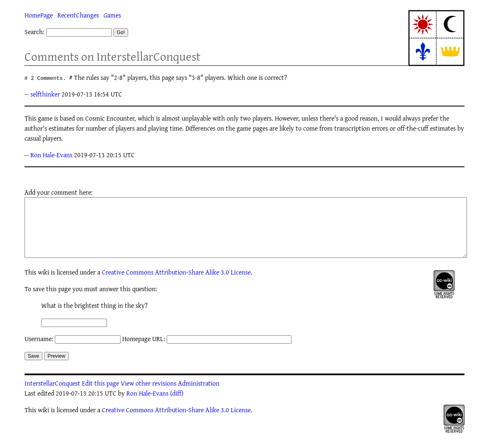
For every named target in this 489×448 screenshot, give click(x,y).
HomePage (39, 15)
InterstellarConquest (52, 396)
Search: (35, 32)
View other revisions (148, 396)
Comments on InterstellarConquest (112, 56)
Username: (39, 351)
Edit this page (100, 396)
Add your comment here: (59, 192)
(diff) (177, 406)
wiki (43, 285)
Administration (199, 396)
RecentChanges (78, 15)
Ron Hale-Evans (51, 155)
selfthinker (45, 94)
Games (112, 15)
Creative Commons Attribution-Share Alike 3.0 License (176, 285)
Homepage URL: (144, 351)
